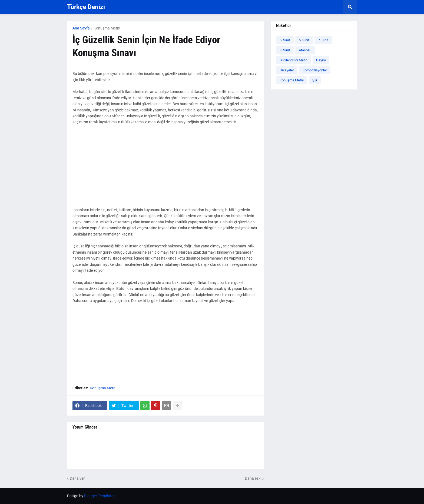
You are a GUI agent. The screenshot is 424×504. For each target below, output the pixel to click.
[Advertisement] (165, 169)
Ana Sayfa (81, 28)
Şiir (315, 80)
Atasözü (305, 50)
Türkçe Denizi (86, 7)
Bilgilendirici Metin (294, 60)
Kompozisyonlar (315, 70)
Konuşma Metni (107, 28)
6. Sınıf (304, 40)
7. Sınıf (323, 40)
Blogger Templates (100, 496)
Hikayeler (287, 70)
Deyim (321, 60)
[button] (350, 7)
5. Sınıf (285, 40)
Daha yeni (78, 478)
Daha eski (253, 478)
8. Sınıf (285, 50)
